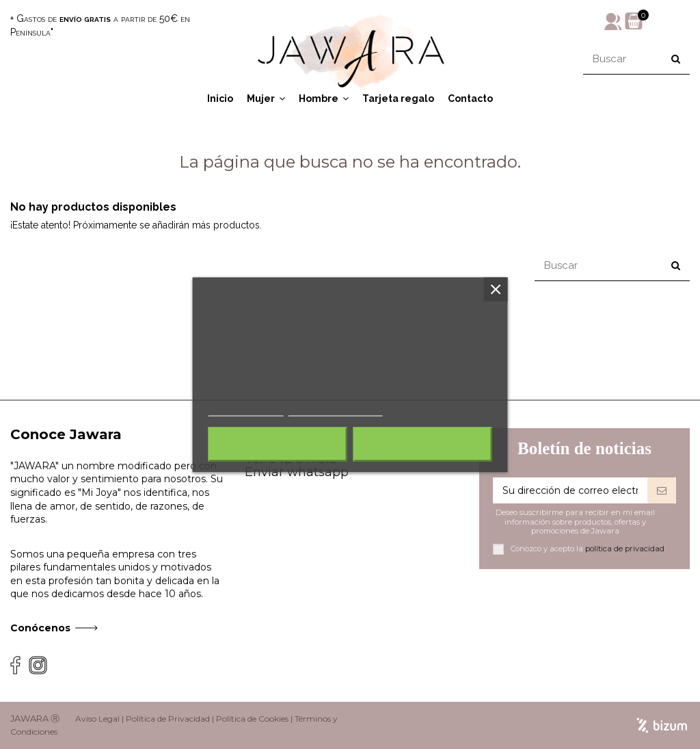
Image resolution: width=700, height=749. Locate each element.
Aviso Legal (97, 719)
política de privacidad (625, 549)
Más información (246, 409)
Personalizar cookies (336, 409)
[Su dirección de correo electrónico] (570, 490)
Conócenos (40, 628)
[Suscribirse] (662, 490)
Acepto (422, 444)
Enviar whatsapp (297, 472)
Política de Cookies (252, 719)
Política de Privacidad (168, 719)
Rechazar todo (278, 444)
